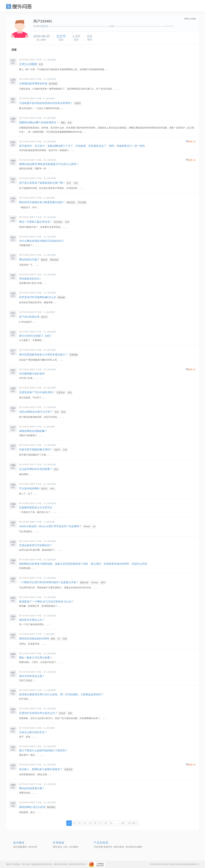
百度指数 (74, 355)
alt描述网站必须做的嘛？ (33, 431)
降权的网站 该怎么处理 (32, 807)
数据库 (44, 260)
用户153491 (24, 60)
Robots (87, 526)
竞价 (70, 393)
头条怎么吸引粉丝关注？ (33, 732)
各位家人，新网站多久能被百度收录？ (41, 769)
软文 (69, 183)
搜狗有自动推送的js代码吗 (34, 639)
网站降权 (51, 807)
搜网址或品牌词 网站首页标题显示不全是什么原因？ (49, 164)
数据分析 (84, 582)
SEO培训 (33, 847)
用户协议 (26, 864)
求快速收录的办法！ (31, 279)
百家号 (57, 450)
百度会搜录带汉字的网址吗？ (36, 545)
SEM (103, 582)
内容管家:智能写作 (103, 847)
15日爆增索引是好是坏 (32, 374)
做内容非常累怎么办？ (32, 620)
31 (123, 823)
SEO (20, 6)
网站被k (61, 297)
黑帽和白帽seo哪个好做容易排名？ (39, 122)
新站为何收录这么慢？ (32, 676)
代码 (65, 639)
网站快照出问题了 (29, 260)
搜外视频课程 (20, 847)
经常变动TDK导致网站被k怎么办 (38, 297)
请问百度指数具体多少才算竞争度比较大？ (43, 355)
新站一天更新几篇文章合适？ (36, 222)
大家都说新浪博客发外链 (33, 84)
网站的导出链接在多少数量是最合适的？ (42, 202)
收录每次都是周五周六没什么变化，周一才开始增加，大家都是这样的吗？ (61, 694)
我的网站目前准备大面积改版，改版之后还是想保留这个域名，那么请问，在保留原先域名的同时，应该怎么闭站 (83, 564)
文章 (41, 64)
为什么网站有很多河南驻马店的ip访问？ (42, 241)
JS (94, 526)
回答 (14, 50)
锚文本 (44, 489)
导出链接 (82, 202)
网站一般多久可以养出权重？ (36, 658)
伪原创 (78, 103)
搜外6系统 (119, 847)
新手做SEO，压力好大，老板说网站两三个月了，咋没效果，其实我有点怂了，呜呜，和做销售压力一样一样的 (82, 146)
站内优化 (58, 222)
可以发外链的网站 (29, 488)
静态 (63, 412)
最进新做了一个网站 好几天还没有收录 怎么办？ (47, 602)
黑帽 (63, 123)
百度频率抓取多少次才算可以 (36, 508)
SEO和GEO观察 (134, 847)
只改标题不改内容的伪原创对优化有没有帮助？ (46, 103)
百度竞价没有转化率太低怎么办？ (38, 713)
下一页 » (132, 823)
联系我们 (17, 864)
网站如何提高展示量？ (32, 788)
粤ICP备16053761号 (78, 864)
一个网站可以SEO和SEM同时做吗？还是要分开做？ (49, 582)
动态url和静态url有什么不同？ (36, 412)
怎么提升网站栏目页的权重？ (36, 469)
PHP (52, 489)
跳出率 (44, 317)
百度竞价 (61, 393)
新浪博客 (53, 84)
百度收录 (68, 769)
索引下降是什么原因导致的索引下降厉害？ (43, 751)
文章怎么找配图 (28, 64)
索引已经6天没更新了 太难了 (35, 336)
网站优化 (71, 202)
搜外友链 (57, 847)
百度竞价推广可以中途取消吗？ (37, 392)
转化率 (62, 713)
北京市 (61, 36)
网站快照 (54, 260)
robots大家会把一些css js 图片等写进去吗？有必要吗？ (51, 526)
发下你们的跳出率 (29, 317)
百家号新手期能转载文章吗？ (36, 450)
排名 (70, 123)
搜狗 (53, 639)
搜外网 (9, 864)
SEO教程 (74, 847)
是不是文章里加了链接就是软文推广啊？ (42, 183)
